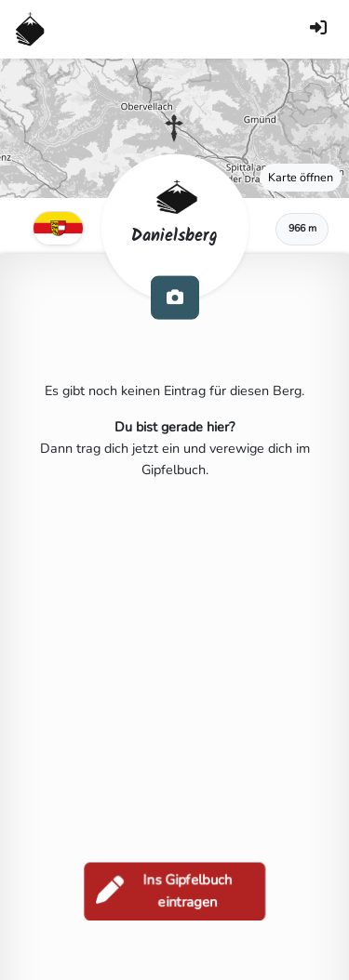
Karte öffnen (301, 177)
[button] (174, 128)
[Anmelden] (318, 29)
